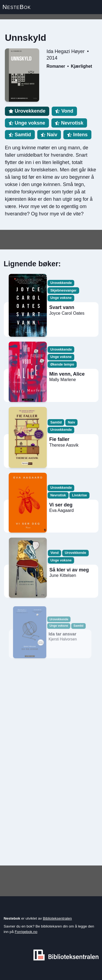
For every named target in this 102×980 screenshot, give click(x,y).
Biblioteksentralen (58, 918)
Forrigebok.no (26, 932)
